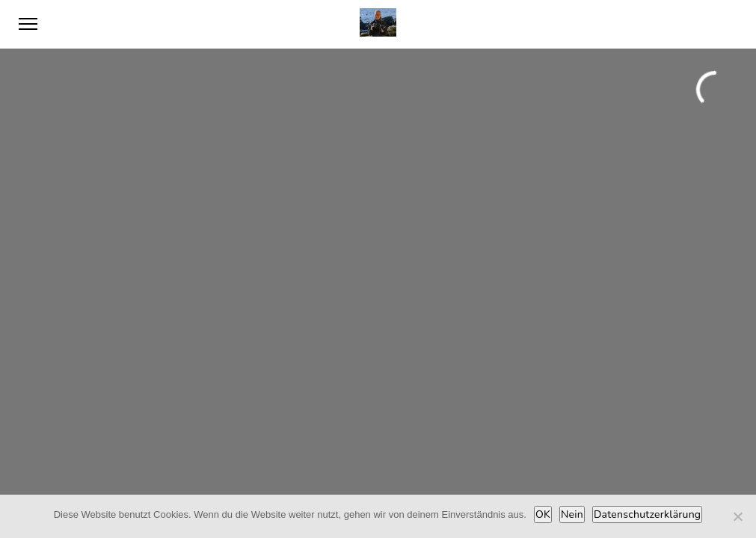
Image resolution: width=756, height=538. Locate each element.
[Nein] (737, 516)
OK (543, 514)
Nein (572, 514)
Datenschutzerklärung (647, 514)
